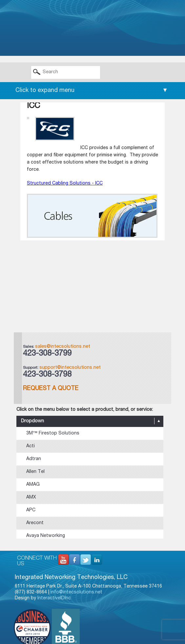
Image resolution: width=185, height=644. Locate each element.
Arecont (35, 523)
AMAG (33, 485)
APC (31, 510)
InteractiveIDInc (54, 598)
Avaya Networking (46, 536)
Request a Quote (51, 389)
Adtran (34, 459)
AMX (31, 498)
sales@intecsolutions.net (63, 347)
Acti (31, 446)
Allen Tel (35, 472)
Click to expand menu (92, 91)
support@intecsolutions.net (70, 368)
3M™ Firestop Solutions (53, 433)
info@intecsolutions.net (76, 592)
